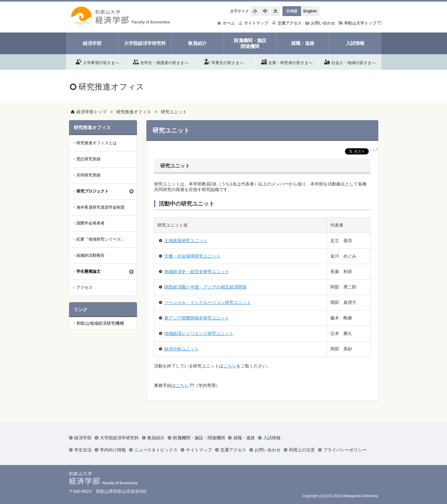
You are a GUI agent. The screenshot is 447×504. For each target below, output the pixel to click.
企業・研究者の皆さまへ (287, 62)
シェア (373, 150)
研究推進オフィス (134, 112)
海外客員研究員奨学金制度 (101, 207)
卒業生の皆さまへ (224, 62)
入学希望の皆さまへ (97, 62)
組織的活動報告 (90, 255)
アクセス (84, 287)
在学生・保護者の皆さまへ (161, 62)
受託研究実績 (88, 159)
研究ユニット (174, 112)
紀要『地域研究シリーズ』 (101, 239)
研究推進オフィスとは (97, 143)
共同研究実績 (88, 175)
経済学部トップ (92, 112)
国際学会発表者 (90, 223)
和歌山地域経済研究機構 (100, 323)
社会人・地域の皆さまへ (350, 62)
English (310, 11)
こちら (230, 366)
